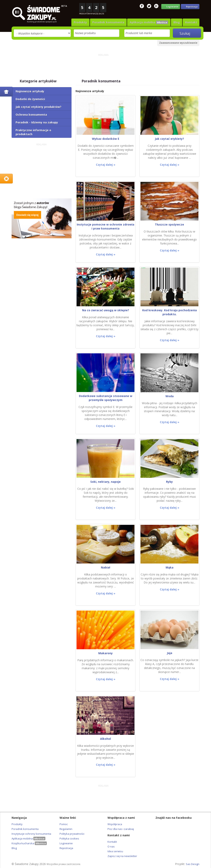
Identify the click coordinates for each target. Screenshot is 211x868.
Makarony (105, 653)
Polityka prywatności (72, 833)
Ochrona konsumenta (31, 114)
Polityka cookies (69, 838)
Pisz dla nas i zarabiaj (121, 828)
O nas (111, 846)
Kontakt (192, 22)
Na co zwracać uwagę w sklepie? (106, 310)
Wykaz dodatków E (106, 138)
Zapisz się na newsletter (122, 855)
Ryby (169, 481)
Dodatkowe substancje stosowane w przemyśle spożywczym (106, 397)
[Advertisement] (104, 66)
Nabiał (105, 567)
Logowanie (66, 843)
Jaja (170, 652)
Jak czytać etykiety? (169, 138)
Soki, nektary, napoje (105, 481)
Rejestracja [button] (190, 6)
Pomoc (64, 824)
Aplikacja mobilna (151, 22)
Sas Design (193, 863)
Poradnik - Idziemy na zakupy (37, 122)
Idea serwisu (115, 851)
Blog (178, 22)
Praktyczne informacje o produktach (33, 132)
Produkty (85, 22)
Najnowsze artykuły (30, 91)
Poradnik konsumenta (112, 22)
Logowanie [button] (171, 6)
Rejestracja (66, 847)
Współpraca (115, 824)
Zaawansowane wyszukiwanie (178, 42)
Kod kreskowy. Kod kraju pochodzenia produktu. (170, 312)
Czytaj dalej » (106, 164)
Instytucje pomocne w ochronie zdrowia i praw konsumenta (105, 226)
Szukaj (187, 33)
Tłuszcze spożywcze (169, 224)
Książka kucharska (29, 843)
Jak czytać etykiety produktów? (38, 106)
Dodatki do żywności (30, 98)
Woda (170, 396)
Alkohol (105, 738)
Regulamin (66, 828)
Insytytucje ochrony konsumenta (31, 833)
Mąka (170, 567)
